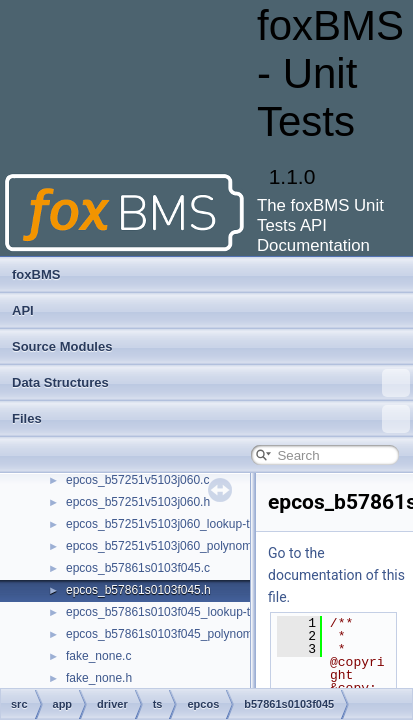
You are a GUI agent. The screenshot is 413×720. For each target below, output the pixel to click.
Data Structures (211, 383)
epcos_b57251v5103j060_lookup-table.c (174, 524)
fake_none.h (99, 678)
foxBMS (36, 274)
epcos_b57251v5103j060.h (138, 502)
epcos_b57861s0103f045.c (138, 568)
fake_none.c (98, 656)
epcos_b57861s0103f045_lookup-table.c (174, 612)
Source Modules (62, 346)
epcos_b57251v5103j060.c (137, 480)
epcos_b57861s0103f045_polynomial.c (170, 634)
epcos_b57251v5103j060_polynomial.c (170, 546)
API (23, 310)
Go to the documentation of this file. (336, 575)
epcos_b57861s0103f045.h (138, 590)
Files (211, 419)
